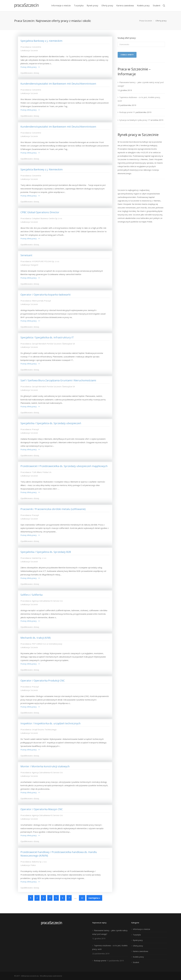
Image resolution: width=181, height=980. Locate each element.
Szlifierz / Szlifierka (31, 595)
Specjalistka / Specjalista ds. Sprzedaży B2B (46, 552)
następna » (94, 898)
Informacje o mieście (141, 929)
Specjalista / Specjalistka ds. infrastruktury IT (47, 337)
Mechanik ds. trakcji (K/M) (36, 638)
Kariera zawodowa (140, 951)
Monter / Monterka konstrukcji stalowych (45, 766)
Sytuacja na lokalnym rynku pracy (133, 120)
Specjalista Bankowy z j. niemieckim (41, 41)
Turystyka (137, 935)
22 (82, 898)
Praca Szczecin (146, 21)
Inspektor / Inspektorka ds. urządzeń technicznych (51, 723)
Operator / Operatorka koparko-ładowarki (46, 295)
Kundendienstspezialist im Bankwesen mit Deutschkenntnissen (58, 84)
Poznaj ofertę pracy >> (30, 67)
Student (136, 962)
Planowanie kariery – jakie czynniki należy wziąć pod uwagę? (141, 84)
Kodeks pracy (138, 957)
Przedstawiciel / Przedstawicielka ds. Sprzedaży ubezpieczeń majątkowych (64, 466)
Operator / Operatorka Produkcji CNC (43, 681)
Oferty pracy (138, 946)
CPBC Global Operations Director (40, 212)
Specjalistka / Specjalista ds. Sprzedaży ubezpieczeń (51, 423)
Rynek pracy (138, 940)
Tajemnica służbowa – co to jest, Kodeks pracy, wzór (139, 99)
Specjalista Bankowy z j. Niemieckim (42, 169)
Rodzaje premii (126, 112)
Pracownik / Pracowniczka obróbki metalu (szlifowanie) (53, 509)
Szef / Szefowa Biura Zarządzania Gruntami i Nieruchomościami (58, 380)
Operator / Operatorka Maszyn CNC (42, 809)
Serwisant (26, 255)
